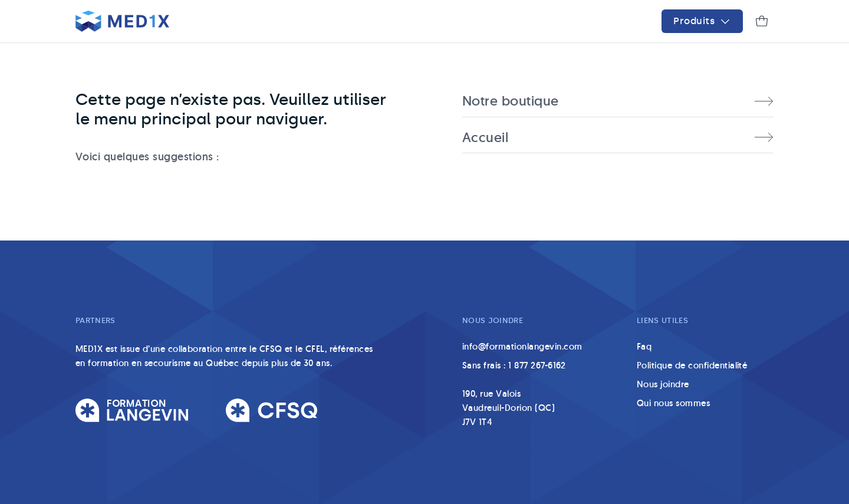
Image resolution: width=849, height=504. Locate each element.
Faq (644, 346)
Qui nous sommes (673, 403)
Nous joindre (663, 384)
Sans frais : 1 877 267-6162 (514, 365)
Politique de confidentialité (692, 365)
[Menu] (702, 21)
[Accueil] (122, 21)
